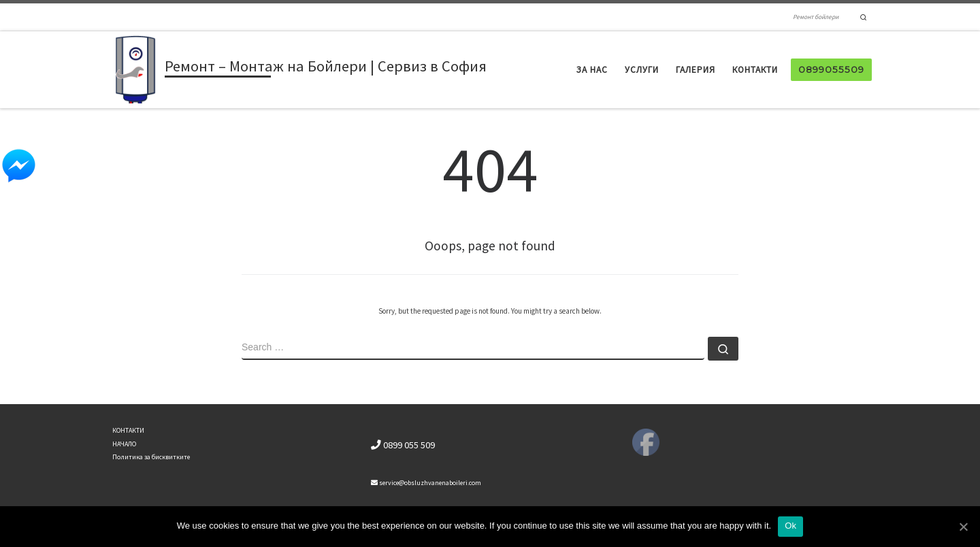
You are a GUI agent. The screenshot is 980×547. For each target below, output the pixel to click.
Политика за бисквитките (151, 457)
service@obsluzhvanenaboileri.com (426, 483)
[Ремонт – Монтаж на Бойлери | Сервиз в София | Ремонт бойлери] (136, 68)
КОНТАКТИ (128, 430)
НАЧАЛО (124, 444)
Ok (790, 526)
